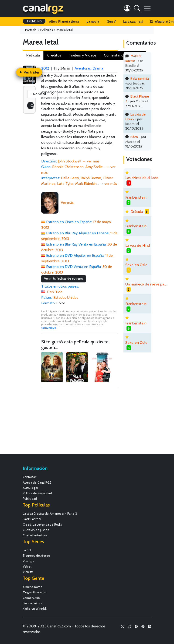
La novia (93, 21)
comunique (49, 328)
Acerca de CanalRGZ (37, 483)
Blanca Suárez (33, 603)
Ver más (67, 202)
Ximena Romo (32, 587)
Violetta (28, 572)
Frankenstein (136, 197)
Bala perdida (140, 79)
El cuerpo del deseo (36, 556)
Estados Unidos (66, 297)
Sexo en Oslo (136, 265)
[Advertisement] (79, 423)
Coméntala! (32, 105)
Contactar (29, 477)
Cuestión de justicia (36, 530)
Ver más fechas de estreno (64, 278)
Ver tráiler (29, 72)
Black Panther (32, 519)
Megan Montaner (35, 592)
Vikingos (29, 561)
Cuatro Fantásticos (35, 535)
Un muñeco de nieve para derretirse (146, 284)
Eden (134, 137)
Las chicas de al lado (142, 178)
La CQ (27, 550)
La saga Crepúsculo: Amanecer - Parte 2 (50, 514)
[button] (137, 9)
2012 (45, 68)
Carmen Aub (31, 598)
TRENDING (34, 21)
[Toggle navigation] (147, 9)
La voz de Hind (138, 245)
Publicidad (30, 499)
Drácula (137, 212)
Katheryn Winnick (35, 609)
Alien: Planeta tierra (64, 21)
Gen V (111, 21)
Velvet (27, 567)
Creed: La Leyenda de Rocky (43, 525)
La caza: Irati (133, 21)
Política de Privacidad (37, 493)
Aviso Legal (30, 488)
